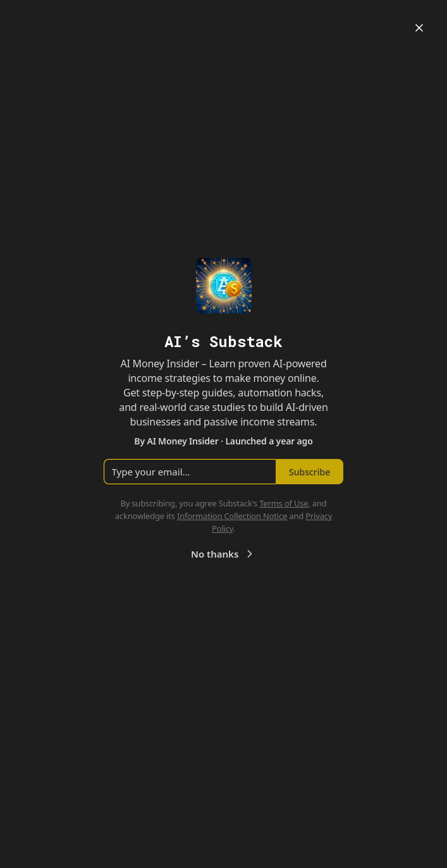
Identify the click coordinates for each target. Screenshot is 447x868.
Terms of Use (284, 503)
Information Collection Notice (232, 516)
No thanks (223, 554)
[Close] (419, 28)
